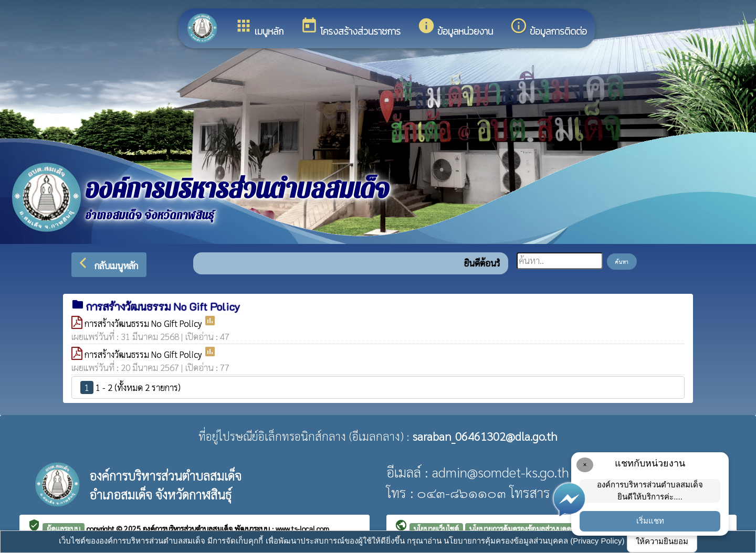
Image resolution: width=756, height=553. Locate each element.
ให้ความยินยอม (662, 541)
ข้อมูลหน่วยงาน (455, 28)
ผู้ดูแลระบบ (64, 528)
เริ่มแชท (650, 521)
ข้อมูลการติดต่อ (548, 28)
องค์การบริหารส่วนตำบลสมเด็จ (189, 528)
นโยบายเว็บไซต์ (436, 528)
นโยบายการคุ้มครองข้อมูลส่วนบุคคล (522, 528)
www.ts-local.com (302, 528)
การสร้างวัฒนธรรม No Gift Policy (144, 323)
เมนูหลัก (259, 28)
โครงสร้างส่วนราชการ (350, 28)
